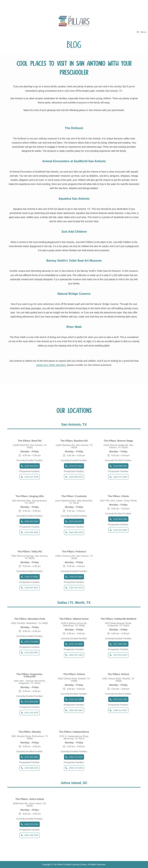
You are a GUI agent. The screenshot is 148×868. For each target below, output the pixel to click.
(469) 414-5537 (120, 710)
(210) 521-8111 (76, 466)
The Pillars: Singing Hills (30, 496)
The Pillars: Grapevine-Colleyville (30, 675)
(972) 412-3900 (76, 699)
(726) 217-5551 (31, 577)
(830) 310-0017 (76, 521)
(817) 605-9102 (120, 644)
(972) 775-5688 (31, 642)
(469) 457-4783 (76, 655)
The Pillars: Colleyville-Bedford (118, 619)
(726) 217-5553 (76, 577)
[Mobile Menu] (142, 32)
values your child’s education (51, 365)
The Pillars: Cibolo (118, 496)
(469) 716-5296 (76, 768)
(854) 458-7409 (31, 835)
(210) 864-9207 (31, 588)
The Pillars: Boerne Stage (118, 441)
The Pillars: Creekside (74, 496)
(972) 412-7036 (120, 699)
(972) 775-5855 (76, 644)
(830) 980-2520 (31, 521)
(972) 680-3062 (31, 757)
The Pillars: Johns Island (30, 799)
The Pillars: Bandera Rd (74, 441)
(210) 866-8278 (76, 477)
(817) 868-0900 (31, 702)
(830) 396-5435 (76, 532)
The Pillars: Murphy (30, 732)
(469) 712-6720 (76, 757)
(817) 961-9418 (120, 655)
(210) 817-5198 (31, 477)
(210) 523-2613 (31, 466)
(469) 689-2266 (31, 768)
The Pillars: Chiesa (74, 674)
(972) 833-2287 (31, 653)
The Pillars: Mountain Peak (30, 619)
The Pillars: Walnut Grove (74, 619)
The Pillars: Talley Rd (30, 552)
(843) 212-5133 (31, 824)
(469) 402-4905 (76, 710)
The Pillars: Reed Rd (30, 441)
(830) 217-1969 (120, 477)
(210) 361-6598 (120, 530)
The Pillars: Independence (74, 732)
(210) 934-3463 (31, 532)
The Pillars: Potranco (74, 552)
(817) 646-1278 (31, 713)
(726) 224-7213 (76, 588)
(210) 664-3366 (120, 519)
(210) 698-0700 (120, 466)
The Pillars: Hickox (118, 674)
